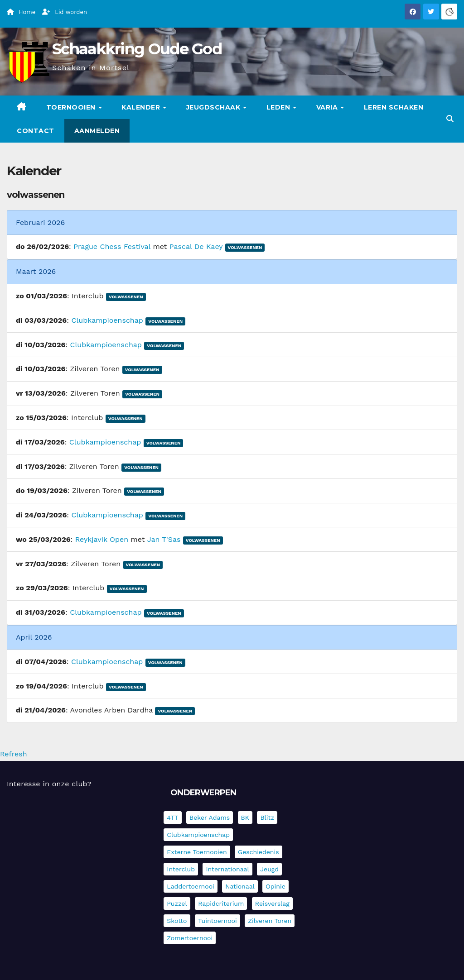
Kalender (142, 107)
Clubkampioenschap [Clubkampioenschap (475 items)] (198, 835)
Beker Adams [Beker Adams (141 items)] (210, 817)
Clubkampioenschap (107, 320)
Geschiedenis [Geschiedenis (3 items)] (259, 852)
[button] (450, 119)
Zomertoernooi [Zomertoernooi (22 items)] (190, 938)
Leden (279, 107)
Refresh (14, 754)
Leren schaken (394, 107)
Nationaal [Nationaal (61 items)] (240, 886)
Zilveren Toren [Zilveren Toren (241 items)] (270, 921)
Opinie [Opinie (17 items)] (275, 886)
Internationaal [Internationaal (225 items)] (227, 869)
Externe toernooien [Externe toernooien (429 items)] (197, 852)
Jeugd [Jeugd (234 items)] (269, 869)
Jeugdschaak (214, 107)
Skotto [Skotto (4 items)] (177, 921)
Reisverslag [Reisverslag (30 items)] (272, 904)
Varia (328, 107)
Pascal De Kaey (196, 246)
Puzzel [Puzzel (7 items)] (177, 904)
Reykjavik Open (102, 539)
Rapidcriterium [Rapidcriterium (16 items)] (221, 904)
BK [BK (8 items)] (245, 817)
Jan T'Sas (164, 539)
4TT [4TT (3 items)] (172, 817)
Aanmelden (97, 131)
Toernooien (72, 107)
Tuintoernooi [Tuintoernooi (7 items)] (217, 921)
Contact (36, 131)
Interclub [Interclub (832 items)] (181, 869)
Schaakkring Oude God (137, 49)
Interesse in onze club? (49, 784)
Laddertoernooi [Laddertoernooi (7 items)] (190, 886)
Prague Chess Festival (112, 246)
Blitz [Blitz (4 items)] (267, 817)
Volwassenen (245, 247)
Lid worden (65, 12)
